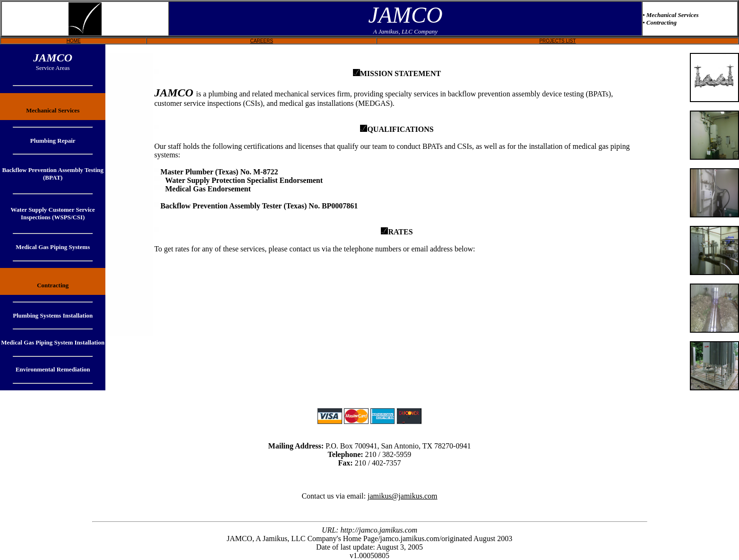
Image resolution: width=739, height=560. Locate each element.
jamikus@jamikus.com (403, 496)
